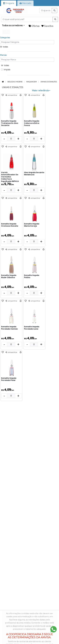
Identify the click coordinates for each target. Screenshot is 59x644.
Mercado (25, 3)
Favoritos (47, 26)
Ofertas (34, 26)
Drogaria (9, 3)
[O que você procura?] (46, 11)
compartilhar (11, 95)
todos (6, 32)
